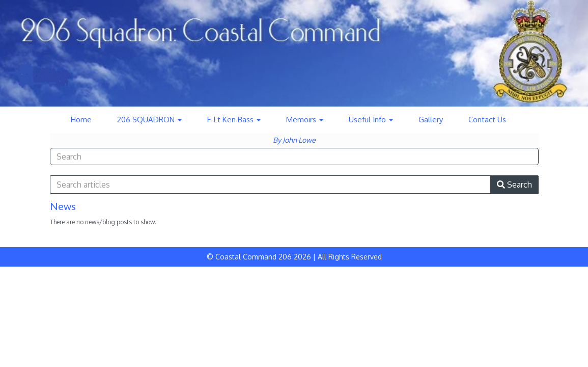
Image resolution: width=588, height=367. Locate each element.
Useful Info (371, 120)
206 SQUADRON (149, 120)
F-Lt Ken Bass (234, 120)
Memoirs (305, 120)
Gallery (431, 120)
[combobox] (294, 156)
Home (81, 120)
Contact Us (487, 120)
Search (514, 185)
